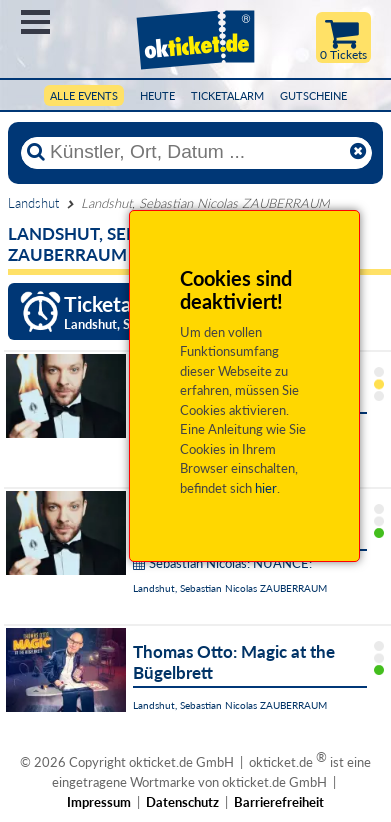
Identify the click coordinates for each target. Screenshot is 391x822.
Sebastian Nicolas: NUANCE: (222, 563)
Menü (35, 22)
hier (266, 488)
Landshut (33, 203)
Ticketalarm (227, 95)
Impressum (99, 802)
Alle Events (84, 95)
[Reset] (358, 152)
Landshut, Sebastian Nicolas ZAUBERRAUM (230, 588)
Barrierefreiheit (279, 802)
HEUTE (157, 95)
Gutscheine (313, 95)
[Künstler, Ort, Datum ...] (196, 152)
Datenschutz (182, 802)
